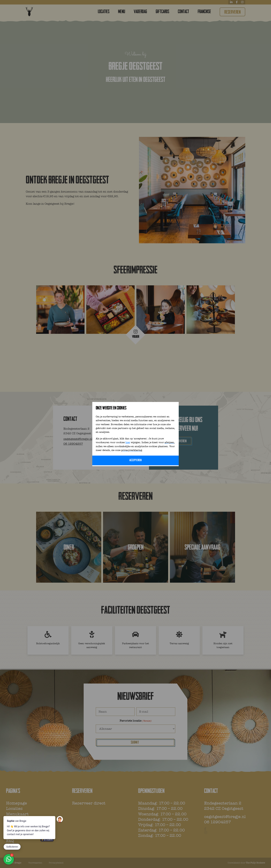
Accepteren (136, 460)
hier (128, 442)
